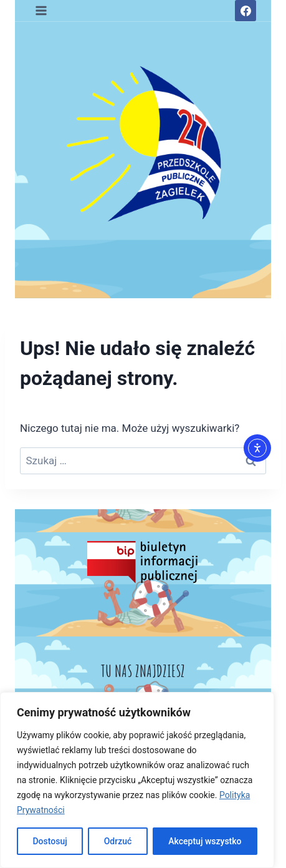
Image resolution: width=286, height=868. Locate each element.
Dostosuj (50, 841)
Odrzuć (118, 841)
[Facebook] (245, 11)
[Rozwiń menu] (41, 10)
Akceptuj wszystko (205, 841)
